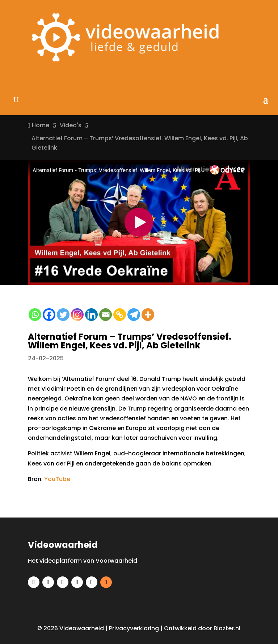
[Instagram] (77, 315)
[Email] (106, 315)
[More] (148, 315)
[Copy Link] (120, 315)
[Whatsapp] (35, 315)
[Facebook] (49, 315)
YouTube (57, 479)
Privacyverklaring (134, 628)
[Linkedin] (91, 315)
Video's (71, 125)
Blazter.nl (227, 628)
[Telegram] (134, 315)
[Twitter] (63, 315)
